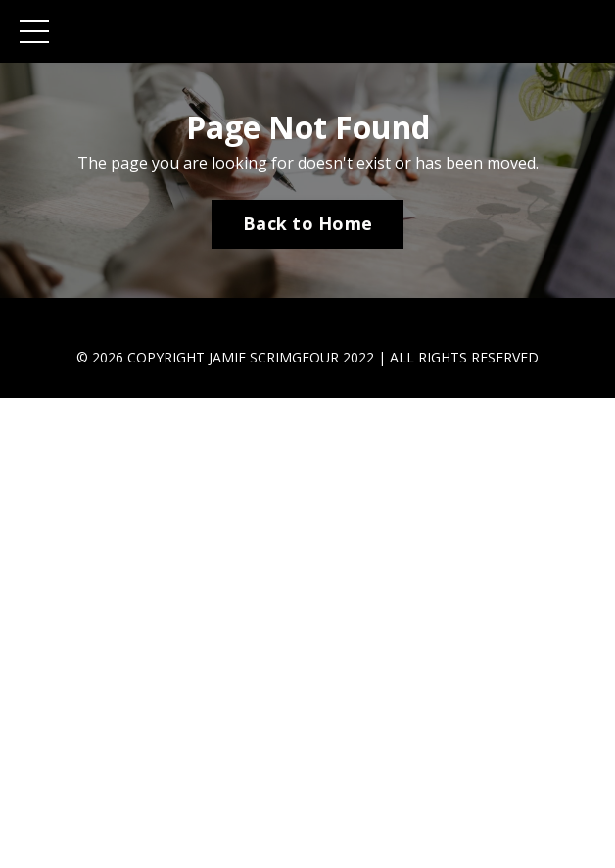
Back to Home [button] (307, 223)
